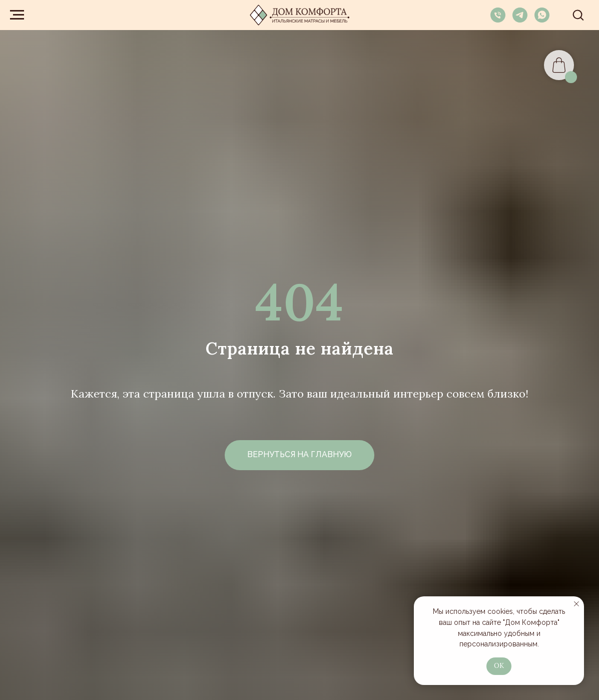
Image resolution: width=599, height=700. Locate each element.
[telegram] (520, 20)
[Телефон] (498, 20)
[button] (578, 15)
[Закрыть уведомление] (576, 604)
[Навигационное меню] (17, 15)
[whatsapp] (542, 20)
